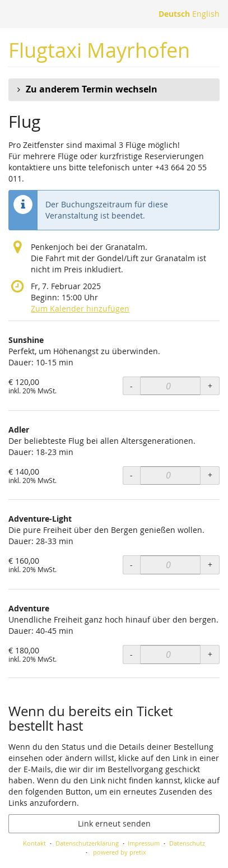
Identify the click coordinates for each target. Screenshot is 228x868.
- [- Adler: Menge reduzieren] (131, 475)
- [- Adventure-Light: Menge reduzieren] (131, 565)
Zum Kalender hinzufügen (80, 308)
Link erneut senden (114, 823)
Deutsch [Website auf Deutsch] (174, 14)
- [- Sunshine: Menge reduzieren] (131, 386)
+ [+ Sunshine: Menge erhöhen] (210, 386)
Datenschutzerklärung (87, 843)
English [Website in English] (206, 14)
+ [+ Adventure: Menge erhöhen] (210, 654)
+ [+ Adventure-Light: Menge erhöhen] (210, 565)
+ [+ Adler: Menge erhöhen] (210, 475)
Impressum (144, 843)
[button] (114, 90)
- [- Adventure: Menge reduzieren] (131, 654)
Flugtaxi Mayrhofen (99, 50)
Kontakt (34, 843)
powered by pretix (120, 852)
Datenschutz (187, 843)
